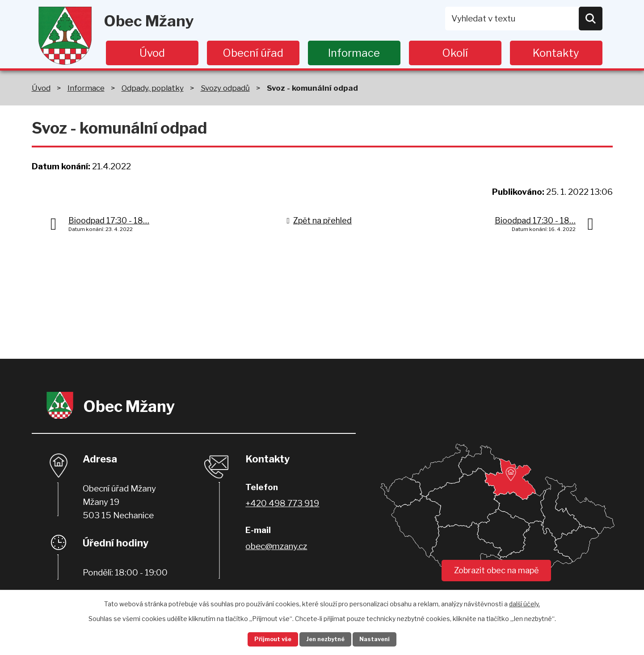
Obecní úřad (253, 53)
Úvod (152, 53)
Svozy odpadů (225, 88)
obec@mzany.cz (276, 546)
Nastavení (383, 639)
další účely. (524, 602)
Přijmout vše (264, 639)
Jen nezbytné (326, 639)
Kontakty (556, 53)
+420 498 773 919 (282, 503)
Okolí (455, 53)
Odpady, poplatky (153, 88)
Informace (354, 53)
